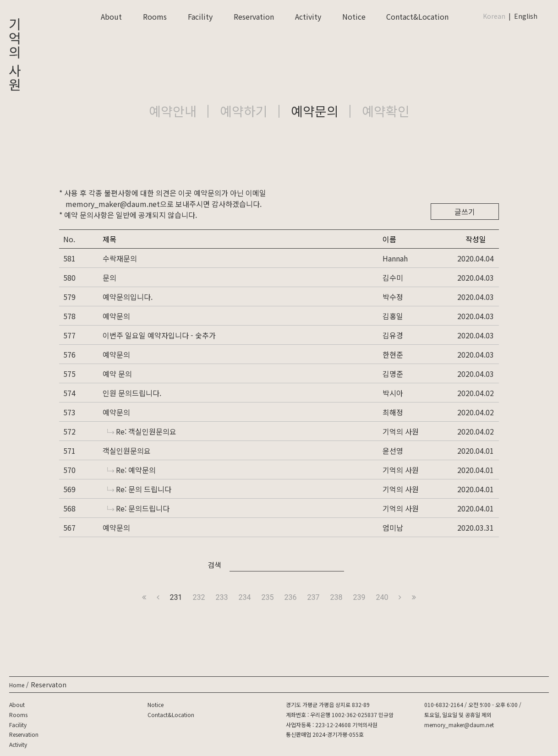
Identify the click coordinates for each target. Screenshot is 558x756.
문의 (109, 277)
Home (17, 685)
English (526, 16)
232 (199, 597)
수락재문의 (120, 258)
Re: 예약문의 (131, 470)
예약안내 (173, 111)
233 (222, 597)
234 (245, 597)
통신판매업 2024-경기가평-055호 (325, 734)
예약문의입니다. (128, 297)
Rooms (155, 16)
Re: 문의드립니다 (138, 508)
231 (176, 597)
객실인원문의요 (127, 451)
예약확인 (386, 111)
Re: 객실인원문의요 (142, 431)
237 (313, 597)
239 (359, 597)
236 (291, 597)
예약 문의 (117, 374)
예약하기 (244, 111)
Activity (308, 16)
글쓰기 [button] (465, 212)
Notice (354, 16)
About (111, 16)
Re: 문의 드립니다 (139, 489)
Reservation (254, 16)
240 (382, 597)
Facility (200, 16)
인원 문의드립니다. (132, 393)
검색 (214, 565)
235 (268, 597)
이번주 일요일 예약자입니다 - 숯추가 (159, 335)
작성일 (476, 239)
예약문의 (315, 111)
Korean (494, 16)
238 (336, 597)
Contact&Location (417, 16)
